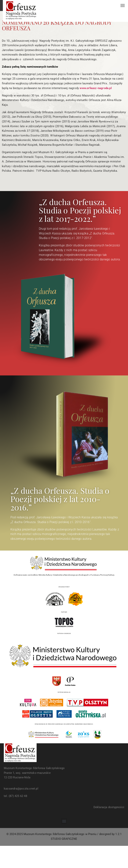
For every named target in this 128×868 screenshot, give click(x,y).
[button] (123, 5)
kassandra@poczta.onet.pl (21, 789)
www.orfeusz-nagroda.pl (96, 88)
